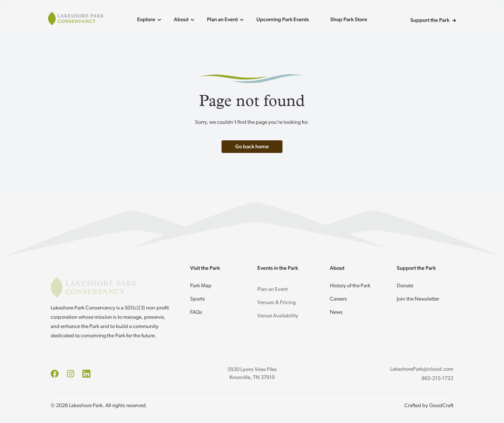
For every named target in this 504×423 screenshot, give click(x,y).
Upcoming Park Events (283, 20)
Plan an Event (226, 20)
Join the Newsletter (418, 299)
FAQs (196, 313)
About (185, 20)
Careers (338, 299)
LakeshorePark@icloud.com (422, 369)
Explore (150, 20)
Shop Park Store (349, 20)
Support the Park (433, 21)
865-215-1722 (437, 379)
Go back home (252, 147)
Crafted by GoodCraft (429, 406)
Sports (198, 300)
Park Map (201, 287)
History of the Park (350, 286)
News (336, 312)
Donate (405, 286)
